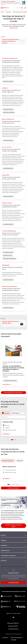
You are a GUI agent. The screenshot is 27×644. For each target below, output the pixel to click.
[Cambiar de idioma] (22, 8)
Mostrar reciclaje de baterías (14, 393)
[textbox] (13, 417)
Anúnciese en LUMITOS (13, 623)
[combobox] (13, 417)
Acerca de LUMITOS (13, 626)
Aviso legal (5, 637)
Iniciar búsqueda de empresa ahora (13, 526)
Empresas (4, 540)
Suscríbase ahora (13, 583)
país (16, 28)
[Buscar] (17, 8)
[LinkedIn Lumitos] (14, 617)
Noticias (3, 535)
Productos (4, 545)
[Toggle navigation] (25, 8)
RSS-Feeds (4, 561)
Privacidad (14, 640)
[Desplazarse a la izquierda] (22, 413)
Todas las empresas (13, 488)
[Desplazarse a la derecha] (24, 413)
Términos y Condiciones (16, 637)
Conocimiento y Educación (8, 556)
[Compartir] (20, 8)
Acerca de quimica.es (14, 629)
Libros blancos (5, 551)
